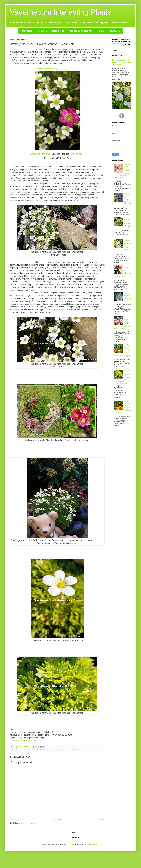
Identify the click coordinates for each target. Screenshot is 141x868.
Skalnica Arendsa (62, 750)
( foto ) (75, 543)
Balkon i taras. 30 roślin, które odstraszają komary (128, 199)
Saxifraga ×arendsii (40, 154)
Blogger (96, 845)
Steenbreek (77, 154)
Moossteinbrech (20, 750)
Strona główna (58, 819)
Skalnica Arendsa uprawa (75, 750)
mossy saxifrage (31, 750)
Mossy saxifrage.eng (47, 68)
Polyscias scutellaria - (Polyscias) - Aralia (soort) (128, 222)
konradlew (71, 845)
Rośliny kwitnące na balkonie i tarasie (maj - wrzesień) (121, 62)
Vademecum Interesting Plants (61, 12)
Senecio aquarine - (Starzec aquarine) (128, 296)
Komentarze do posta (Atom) (28, 823)
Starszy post (100, 819)
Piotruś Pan (40, 750)
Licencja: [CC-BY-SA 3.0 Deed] (24, 741)
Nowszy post (15, 819)
